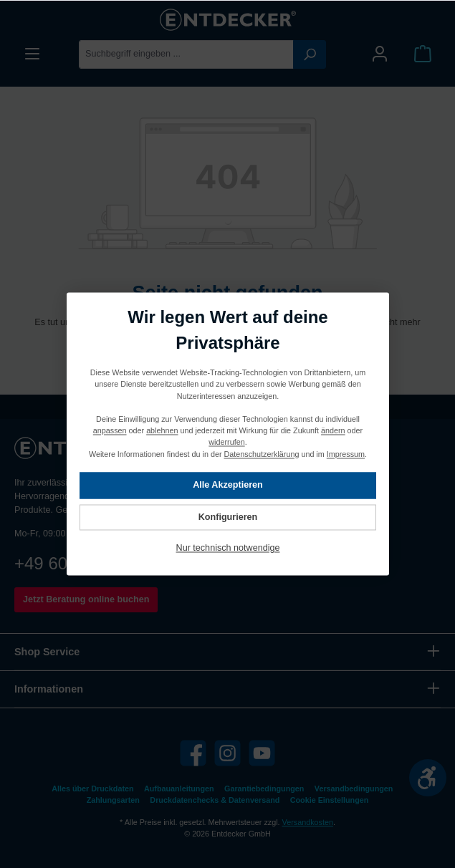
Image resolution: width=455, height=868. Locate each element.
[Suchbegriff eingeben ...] (186, 54)
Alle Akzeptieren (228, 486)
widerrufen (226, 443)
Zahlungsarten (113, 800)
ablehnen (162, 431)
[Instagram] (227, 753)
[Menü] (32, 54)
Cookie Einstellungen (330, 800)
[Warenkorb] (423, 54)
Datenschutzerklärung (261, 454)
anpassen (109, 431)
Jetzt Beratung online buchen (86, 599)
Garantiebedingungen (264, 789)
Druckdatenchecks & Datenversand (215, 800)
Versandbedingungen (354, 789)
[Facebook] (193, 753)
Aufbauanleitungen (179, 789)
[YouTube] (262, 753)
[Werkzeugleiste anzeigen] (428, 778)
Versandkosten (308, 822)
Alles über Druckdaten (92, 789)
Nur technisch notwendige (227, 549)
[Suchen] (310, 54)
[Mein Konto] (380, 54)
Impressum (345, 454)
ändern (333, 431)
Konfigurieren (227, 517)
